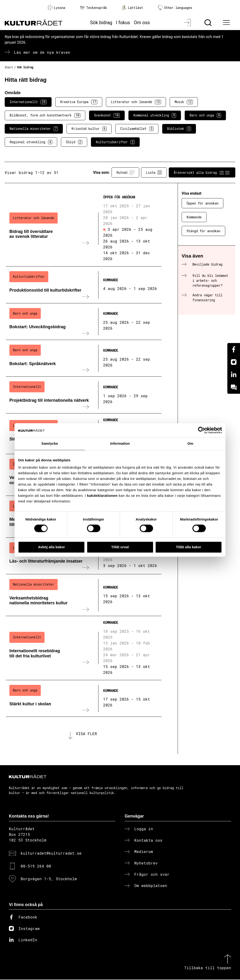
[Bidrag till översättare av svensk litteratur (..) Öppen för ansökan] (84, 229)
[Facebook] (234, 349)
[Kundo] (234, 387)
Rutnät (125, 173)
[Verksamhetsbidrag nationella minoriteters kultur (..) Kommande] (84, 595)
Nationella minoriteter (34, 129)
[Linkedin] (234, 375)
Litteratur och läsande (136, 102)
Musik (184, 102)
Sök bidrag (101, 23)
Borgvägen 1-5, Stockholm (49, 879)
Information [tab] (120, 443)
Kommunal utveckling (155, 115)
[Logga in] (188, 23)
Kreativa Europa (79, 102)
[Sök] (208, 23)
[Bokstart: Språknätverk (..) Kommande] (84, 358)
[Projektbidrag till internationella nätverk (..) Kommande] (84, 395)
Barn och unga (205, 115)
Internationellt (28, 102)
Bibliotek (179, 129)
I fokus (123, 23)
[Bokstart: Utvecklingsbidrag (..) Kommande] (84, 322)
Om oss (142, 23)
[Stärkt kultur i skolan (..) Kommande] (84, 698)
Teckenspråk (94, 8)
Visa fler (86, 734)
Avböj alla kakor (51, 547)
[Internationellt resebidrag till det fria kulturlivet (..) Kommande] (84, 648)
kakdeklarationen (102, 496)
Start (9, 67)
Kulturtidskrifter (115, 142)
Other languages (175, 8)
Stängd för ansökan (203, 231)
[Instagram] (234, 362)
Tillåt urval (120, 547)
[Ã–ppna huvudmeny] (227, 23)
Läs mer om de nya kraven (42, 52)
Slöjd (74, 142)
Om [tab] (190, 443)
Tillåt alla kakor (188, 547)
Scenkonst (107, 115)
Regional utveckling (31, 142)
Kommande (194, 217)
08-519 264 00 (36, 866)
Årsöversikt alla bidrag (202, 173)
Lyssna (56, 8)
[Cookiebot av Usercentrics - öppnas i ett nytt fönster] (201, 430)
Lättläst (132, 8)
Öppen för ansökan (202, 203)
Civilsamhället (137, 129)
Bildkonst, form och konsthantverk (45, 115)
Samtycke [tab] (50, 443)
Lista (154, 173)
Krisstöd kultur (89, 129)
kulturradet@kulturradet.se (51, 854)
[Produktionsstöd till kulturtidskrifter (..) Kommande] (84, 285)
